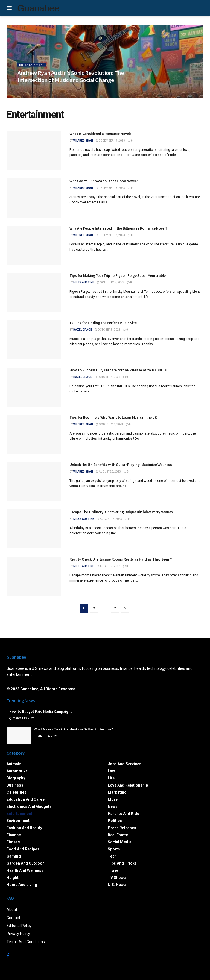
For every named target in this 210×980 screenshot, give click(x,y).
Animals (14, 764)
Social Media (120, 842)
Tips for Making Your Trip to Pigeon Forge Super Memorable (118, 275)
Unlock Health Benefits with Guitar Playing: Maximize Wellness (121, 465)
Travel (114, 870)
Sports (114, 849)
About (12, 909)
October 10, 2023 (109, 424)
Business (15, 785)
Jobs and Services (125, 764)
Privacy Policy (18, 934)
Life (111, 778)
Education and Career (26, 799)
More (113, 799)
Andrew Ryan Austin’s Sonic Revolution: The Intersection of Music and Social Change (71, 79)
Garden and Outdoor (25, 863)
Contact (13, 918)
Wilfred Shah (83, 141)
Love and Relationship (128, 785)
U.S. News (117, 885)
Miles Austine (84, 282)
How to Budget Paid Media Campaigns (41, 711)
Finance (14, 835)
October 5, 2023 (107, 330)
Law (111, 771)
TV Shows (117, 878)
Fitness (13, 842)
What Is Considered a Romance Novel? (100, 134)
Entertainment (32, 67)
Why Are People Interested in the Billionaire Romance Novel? (118, 228)
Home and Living (22, 885)
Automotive (17, 771)
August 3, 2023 (109, 566)
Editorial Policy (19, 926)
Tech (112, 856)
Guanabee (38, 8)
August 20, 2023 (108, 472)
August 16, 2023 (109, 519)
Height (13, 878)
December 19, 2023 (110, 141)
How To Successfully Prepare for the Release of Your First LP (118, 370)
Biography (16, 778)
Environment (18, 821)
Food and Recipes (23, 849)
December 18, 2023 (110, 188)
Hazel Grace (83, 330)
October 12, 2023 (110, 282)
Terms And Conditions (26, 942)
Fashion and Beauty (24, 828)
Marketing (117, 792)
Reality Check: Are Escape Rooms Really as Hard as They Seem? (121, 559)
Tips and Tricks (122, 863)
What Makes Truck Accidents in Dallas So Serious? (73, 729)
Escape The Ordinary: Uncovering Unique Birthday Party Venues (121, 512)
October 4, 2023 (107, 377)
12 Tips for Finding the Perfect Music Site (103, 323)
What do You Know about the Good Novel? (103, 181)
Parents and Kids (123, 814)
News (113, 806)
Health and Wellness (25, 870)
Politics (115, 821)
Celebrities (17, 792)
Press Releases (122, 828)
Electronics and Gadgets (29, 806)
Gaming (14, 856)
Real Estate (118, 835)
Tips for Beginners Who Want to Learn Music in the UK (113, 417)
